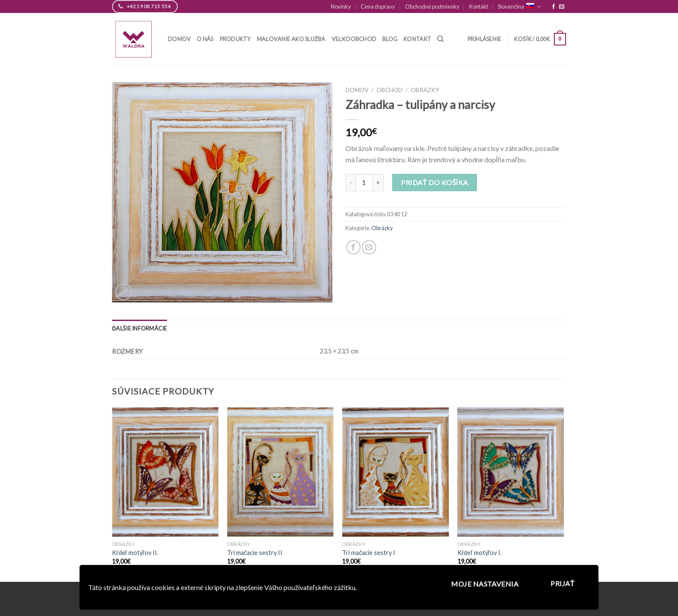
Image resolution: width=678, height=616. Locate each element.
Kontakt (479, 6)
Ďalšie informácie (140, 328)
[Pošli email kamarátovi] (369, 247)
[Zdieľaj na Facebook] (353, 247)
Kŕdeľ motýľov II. (135, 553)
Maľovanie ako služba (291, 39)
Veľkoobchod (354, 39)
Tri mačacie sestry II (255, 553)
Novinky (341, 6)
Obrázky (425, 90)
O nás (205, 39)
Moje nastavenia (485, 584)
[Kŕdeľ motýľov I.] (511, 472)
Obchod (390, 90)
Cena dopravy (378, 6)
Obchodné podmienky (432, 6)
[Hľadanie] (440, 39)
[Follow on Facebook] (553, 7)
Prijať (563, 583)
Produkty (235, 39)
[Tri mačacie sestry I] (395, 472)
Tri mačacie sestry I (369, 553)
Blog (390, 39)
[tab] (140, 328)
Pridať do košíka (434, 182)
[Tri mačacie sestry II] (280, 472)
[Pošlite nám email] (562, 7)
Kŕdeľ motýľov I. (480, 553)
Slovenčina (519, 7)
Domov (179, 39)
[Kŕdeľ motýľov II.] (165, 472)
